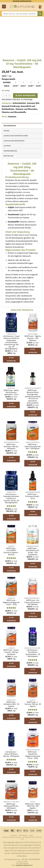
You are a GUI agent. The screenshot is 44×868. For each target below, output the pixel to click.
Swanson (12, 116)
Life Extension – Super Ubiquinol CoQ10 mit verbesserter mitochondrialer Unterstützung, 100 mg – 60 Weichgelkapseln (11, 342)
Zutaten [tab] (7, 146)
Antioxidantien (19, 103)
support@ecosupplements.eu (24, 865)
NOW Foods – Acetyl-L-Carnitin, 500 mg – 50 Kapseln (11, 652)
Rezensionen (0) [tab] (10, 151)
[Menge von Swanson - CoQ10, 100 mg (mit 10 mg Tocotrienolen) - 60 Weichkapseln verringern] (3, 96)
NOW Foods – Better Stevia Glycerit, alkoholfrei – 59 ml (11, 392)
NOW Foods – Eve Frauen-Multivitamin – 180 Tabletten (33, 602)
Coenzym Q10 (33, 103)
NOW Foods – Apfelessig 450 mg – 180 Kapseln (11, 806)
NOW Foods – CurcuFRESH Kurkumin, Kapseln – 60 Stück (11, 552)
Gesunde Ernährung (11, 106)
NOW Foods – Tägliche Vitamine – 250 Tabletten (33, 338)
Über (31, 835)
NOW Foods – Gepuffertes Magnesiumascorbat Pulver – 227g (33, 755)
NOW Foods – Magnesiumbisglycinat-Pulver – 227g (11, 602)
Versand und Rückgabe (12, 837)
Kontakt (14, 835)
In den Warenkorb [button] (11, 359)
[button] (4, 7)
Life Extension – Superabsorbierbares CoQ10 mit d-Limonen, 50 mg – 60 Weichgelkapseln (11, 499)
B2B (22, 839)
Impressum (23, 835)
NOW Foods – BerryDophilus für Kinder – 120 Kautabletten (33, 552)
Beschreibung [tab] (10, 126)
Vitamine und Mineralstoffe (14, 112)
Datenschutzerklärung (32, 837)
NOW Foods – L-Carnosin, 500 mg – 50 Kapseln (33, 704)
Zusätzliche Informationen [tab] (16, 136)
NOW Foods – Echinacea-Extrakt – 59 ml (33, 496)
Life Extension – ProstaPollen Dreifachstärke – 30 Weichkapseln (33, 653)
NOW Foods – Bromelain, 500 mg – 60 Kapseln (11, 446)
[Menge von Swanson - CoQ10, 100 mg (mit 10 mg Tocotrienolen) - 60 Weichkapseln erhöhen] (10, 96)
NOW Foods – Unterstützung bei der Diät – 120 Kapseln (33, 446)
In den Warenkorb (25, 95)
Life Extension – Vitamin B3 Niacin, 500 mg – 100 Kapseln (11, 754)
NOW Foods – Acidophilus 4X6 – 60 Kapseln (11, 704)
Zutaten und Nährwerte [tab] (14, 141)
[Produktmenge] (6, 96)
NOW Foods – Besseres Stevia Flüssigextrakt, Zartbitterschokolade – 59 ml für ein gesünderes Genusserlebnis (33, 397)
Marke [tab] (6, 131)
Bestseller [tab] (9, 156)
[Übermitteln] (40, 14)
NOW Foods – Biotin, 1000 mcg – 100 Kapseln (33, 806)
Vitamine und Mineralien (26, 109)
